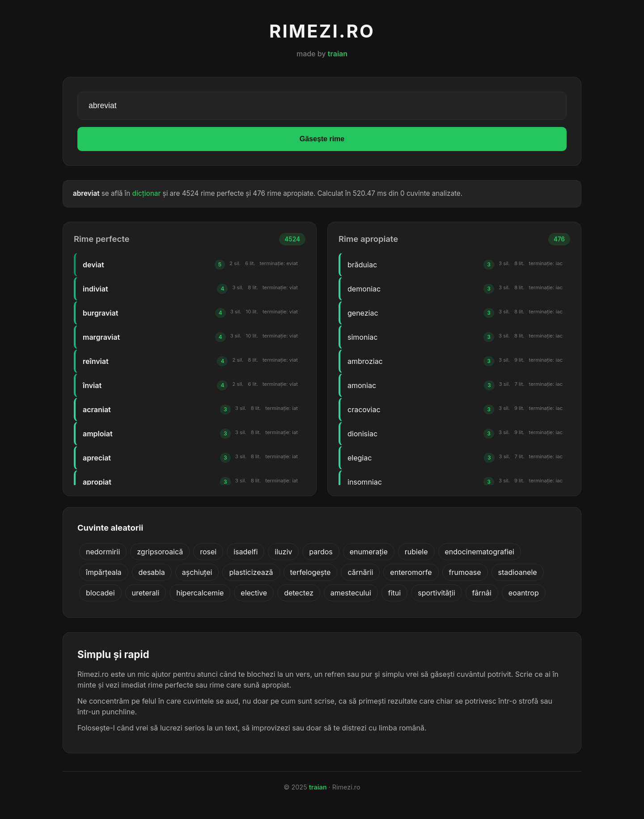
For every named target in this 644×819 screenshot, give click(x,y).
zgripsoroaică (160, 552)
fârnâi (482, 593)
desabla (152, 572)
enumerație (369, 552)
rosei (208, 552)
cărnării (360, 572)
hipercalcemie (200, 593)
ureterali (146, 593)
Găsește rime (322, 139)
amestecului (351, 593)
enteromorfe (411, 572)
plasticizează (251, 572)
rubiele (416, 552)
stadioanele (518, 572)
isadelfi (246, 552)
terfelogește (311, 572)
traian (338, 54)
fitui (394, 593)
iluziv (283, 552)
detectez (299, 593)
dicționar (147, 193)
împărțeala (104, 572)
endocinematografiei (480, 552)
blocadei (100, 593)
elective (254, 593)
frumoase (465, 572)
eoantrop (524, 593)
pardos (321, 552)
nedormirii (103, 552)
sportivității (436, 593)
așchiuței (197, 572)
